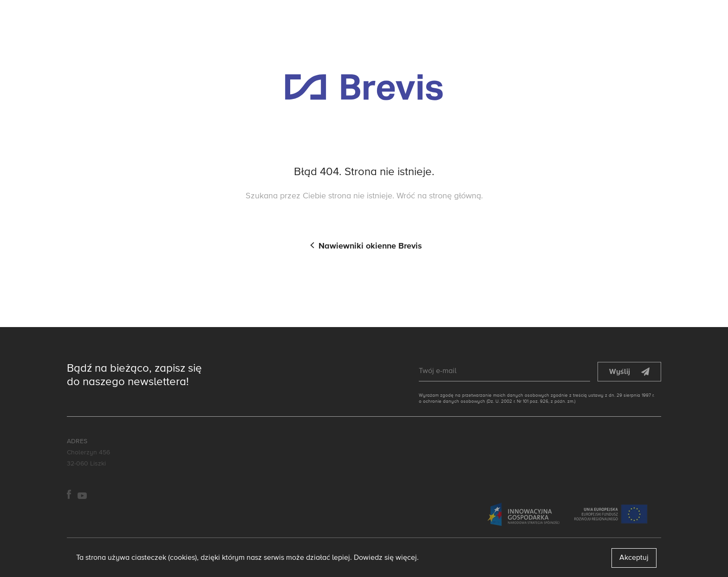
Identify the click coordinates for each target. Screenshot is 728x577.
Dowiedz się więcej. (386, 558)
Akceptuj (634, 558)
